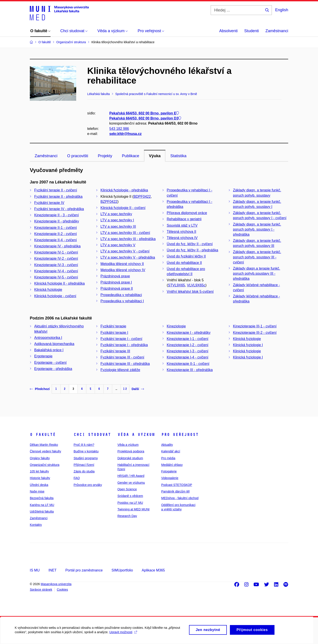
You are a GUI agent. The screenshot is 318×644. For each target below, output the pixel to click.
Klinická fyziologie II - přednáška (60, 283)
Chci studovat (92, 435)
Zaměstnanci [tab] (46, 156)
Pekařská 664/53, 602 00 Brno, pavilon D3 (145, 119)
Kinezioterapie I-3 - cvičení (188, 351)
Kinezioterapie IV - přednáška (57, 246)
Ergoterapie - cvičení (50, 363)
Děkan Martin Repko (44, 445)
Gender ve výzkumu (131, 483)
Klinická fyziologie (48, 290)
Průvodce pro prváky (88, 485)
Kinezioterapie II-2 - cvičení (56, 234)
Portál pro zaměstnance (84, 570)
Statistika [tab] (178, 156)
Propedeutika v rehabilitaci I (122, 301)
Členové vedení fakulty (45, 451)
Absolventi (228, 31)
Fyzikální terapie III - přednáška (125, 364)
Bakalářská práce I (49, 350)
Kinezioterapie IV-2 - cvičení (56, 259)
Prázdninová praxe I (116, 282)
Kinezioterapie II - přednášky (57, 221)
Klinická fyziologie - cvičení (55, 296)
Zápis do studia (84, 471)
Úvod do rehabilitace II (184, 263)
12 (125, 389)
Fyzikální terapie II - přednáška (58, 197)
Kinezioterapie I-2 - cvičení (188, 345)
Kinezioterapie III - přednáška (190, 370)
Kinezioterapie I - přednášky (189, 333)
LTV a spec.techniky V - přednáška (128, 257)
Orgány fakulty (40, 458)
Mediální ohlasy (172, 465)
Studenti (252, 31)
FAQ (77, 478)
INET (52, 570)
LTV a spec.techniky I (117, 220)
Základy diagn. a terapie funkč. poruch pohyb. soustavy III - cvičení (257, 257)
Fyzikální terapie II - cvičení (56, 190)
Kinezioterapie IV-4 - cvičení (56, 271)
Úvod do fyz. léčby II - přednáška (192, 250)
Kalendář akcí (171, 451)
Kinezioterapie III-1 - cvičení (255, 326)
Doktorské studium (130, 458)
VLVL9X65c (196, 285)
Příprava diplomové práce (187, 213)
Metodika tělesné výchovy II (122, 264)
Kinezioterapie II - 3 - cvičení (57, 215)
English (282, 10)
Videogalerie (170, 478)
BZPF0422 (109, 202)
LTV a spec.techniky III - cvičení (125, 233)
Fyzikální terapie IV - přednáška (59, 209)
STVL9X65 (176, 285)
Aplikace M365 (153, 570)
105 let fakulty (39, 471)
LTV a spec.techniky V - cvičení (125, 251)
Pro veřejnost (180, 435)
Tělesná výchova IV (182, 238)
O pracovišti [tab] (78, 156)
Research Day (127, 516)
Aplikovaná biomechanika (54, 344)
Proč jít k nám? (84, 445)
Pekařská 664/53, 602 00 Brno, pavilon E (144, 113)
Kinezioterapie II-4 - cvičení (56, 240)
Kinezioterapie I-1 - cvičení (188, 339)
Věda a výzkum (136, 435)
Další (138, 389)
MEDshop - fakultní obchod (180, 498)
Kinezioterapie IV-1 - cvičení (56, 252)
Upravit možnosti (124, 634)
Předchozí (40, 389)
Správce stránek (41, 590)
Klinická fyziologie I (248, 345)
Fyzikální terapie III (115, 351)
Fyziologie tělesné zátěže (120, 370)
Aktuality (167, 445)
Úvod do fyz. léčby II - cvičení (190, 244)
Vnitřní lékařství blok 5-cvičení (190, 292)
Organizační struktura (45, 465)
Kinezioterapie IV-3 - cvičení (56, 265)
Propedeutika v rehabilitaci (121, 295)
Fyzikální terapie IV (49, 203)
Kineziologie (176, 326)
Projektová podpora (131, 451)
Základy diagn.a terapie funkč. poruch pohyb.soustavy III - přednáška (256, 273)
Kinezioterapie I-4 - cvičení (188, 357)
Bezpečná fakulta (42, 498)
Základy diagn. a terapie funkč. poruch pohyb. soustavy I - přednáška (257, 229)
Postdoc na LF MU (130, 503)
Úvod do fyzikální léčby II (186, 256)
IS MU (35, 570)
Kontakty (36, 525)
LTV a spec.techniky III (118, 227)
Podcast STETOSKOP (177, 485)
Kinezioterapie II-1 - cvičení (56, 228)
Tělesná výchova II (181, 232)
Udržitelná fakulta (42, 511)
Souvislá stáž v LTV (182, 225)
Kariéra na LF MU (42, 505)
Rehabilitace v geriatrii (184, 219)
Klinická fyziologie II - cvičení (123, 208)
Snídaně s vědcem (130, 496)
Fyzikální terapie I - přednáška (124, 345)
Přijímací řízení (84, 465)
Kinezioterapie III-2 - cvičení (255, 333)
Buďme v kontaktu (86, 451)
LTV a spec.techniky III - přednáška (128, 239)
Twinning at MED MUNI (133, 509)
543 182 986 (119, 129)
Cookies (62, 590)
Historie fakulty (40, 478)
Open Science (127, 489)
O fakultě (43, 435)
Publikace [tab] (131, 156)
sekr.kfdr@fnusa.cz (125, 134)
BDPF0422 (142, 197)
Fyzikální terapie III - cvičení (122, 357)
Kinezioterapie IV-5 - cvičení (56, 277)
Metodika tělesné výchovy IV (123, 270)
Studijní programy (86, 458)
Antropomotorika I (48, 338)
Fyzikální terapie (113, 326)
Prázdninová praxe (115, 276)
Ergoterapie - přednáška (53, 369)
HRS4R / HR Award (131, 476)
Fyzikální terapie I (114, 333)
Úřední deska (39, 485)
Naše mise (37, 491)
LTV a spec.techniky (116, 214)
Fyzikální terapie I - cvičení (121, 339)
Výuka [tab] (155, 156)
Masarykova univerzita (56, 584)
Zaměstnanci (277, 31)
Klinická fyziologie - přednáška (124, 190)
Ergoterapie (43, 356)
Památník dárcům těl (175, 491)
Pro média (168, 458)
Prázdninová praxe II (117, 288)
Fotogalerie (169, 471)
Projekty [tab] (105, 156)
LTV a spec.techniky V (118, 245)
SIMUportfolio (122, 570)
